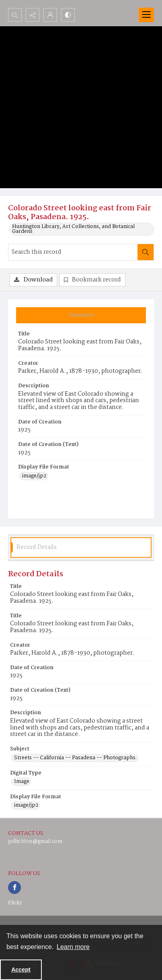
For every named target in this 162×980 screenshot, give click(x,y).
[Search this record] (73, 252)
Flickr (15, 903)
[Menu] (146, 15)
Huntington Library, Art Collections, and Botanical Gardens (73, 229)
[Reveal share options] (33, 15)
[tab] (81, 315)
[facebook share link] (14, 888)
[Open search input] (15, 15)
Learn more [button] (73, 947)
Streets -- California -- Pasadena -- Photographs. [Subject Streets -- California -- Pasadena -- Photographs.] (75, 758)
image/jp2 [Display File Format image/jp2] (34, 476)
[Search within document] (146, 252)
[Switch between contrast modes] (68, 15)
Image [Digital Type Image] (22, 782)
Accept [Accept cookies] (21, 970)
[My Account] (50, 15)
